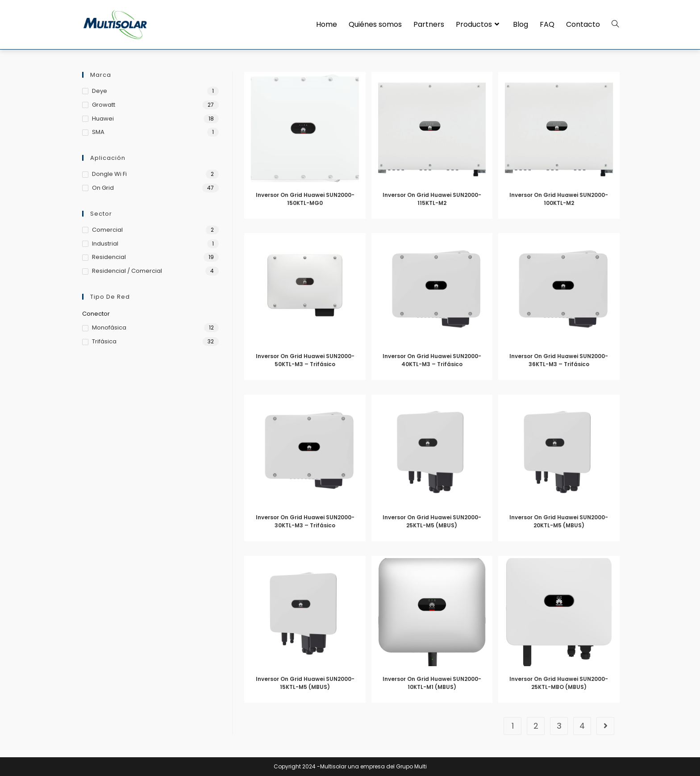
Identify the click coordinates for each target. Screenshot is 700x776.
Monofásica (109, 328)
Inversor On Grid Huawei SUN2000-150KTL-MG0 (305, 199)
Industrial (105, 244)
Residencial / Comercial (127, 271)
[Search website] (615, 25)
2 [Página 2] (536, 726)
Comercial (107, 230)
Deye (100, 91)
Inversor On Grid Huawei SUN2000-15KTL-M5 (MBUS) (305, 683)
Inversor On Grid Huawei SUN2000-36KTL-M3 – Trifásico (559, 360)
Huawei (103, 119)
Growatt (104, 105)
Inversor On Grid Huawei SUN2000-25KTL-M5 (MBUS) (432, 521)
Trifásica (104, 341)
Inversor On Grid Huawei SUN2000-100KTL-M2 (559, 199)
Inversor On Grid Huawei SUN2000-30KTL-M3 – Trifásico (305, 521)
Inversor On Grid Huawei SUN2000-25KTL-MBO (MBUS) (559, 683)
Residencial (109, 257)
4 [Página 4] (582, 726)
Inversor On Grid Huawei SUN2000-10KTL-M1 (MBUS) (432, 683)
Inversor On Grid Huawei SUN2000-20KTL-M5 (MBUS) (559, 521)
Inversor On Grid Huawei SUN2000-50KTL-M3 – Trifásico (305, 360)
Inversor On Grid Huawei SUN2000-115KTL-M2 (432, 199)
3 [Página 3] (559, 726)
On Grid (103, 188)
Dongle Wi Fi (109, 174)
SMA (98, 132)
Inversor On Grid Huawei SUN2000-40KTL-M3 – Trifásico (432, 360)
